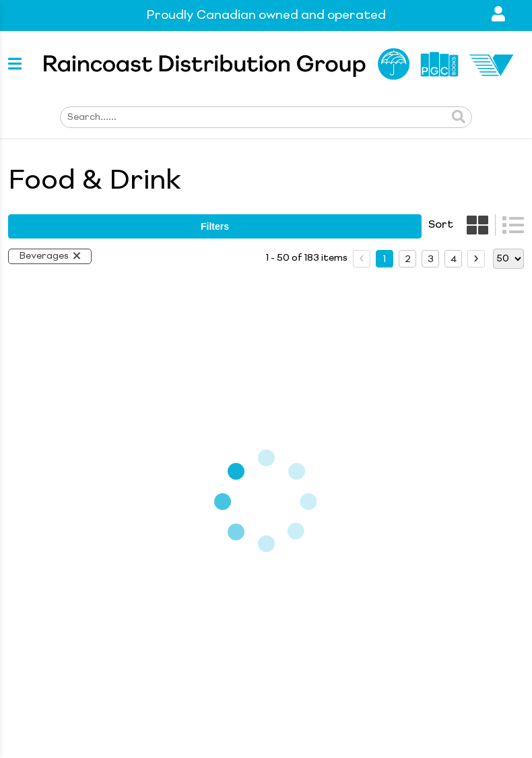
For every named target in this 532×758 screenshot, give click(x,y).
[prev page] (362, 259)
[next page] (476, 259)
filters (215, 226)
